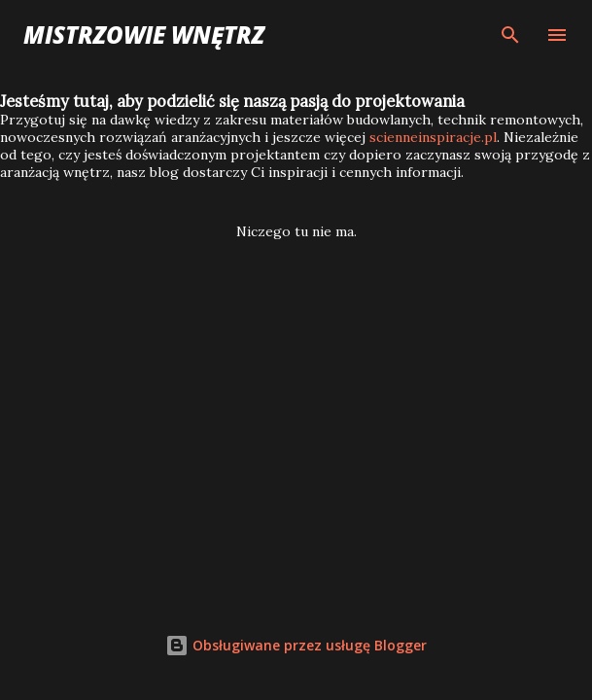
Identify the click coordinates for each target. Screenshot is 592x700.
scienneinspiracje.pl (433, 137)
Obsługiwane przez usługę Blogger (296, 645)
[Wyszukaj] (510, 35)
